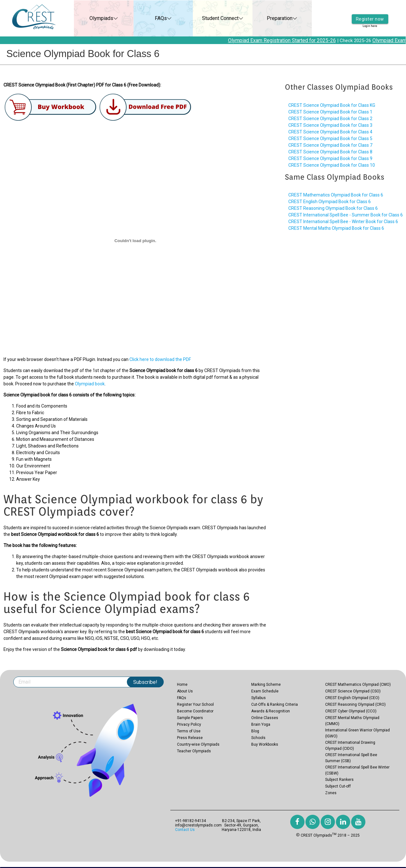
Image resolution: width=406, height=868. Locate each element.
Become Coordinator (195, 711)
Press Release (190, 738)
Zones (331, 793)
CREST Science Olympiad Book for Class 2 (330, 119)
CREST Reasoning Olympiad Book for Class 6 (333, 208)
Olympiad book (90, 384)
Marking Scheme (266, 685)
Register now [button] (370, 14)
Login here (370, 22)
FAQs (154, 18)
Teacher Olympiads (194, 751)
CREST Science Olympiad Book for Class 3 (330, 125)
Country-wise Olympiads (198, 744)
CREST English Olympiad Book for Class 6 (330, 202)
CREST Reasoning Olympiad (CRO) (355, 704)
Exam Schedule (265, 691)
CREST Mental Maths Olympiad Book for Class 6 (336, 228)
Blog (255, 731)
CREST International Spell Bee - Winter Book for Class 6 (343, 222)
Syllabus (259, 698)
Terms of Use (189, 731)
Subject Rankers (339, 780)
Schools (258, 738)
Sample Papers (190, 718)
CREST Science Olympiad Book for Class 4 (330, 132)
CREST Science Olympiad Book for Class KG (332, 105)
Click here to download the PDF (160, 359)
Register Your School (195, 704)
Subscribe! (145, 682)
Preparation (273, 18)
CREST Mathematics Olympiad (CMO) (358, 685)
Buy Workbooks (265, 744)
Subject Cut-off (338, 786)
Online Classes (265, 718)
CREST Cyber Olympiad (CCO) (351, 711)
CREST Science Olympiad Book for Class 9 (330, 158)
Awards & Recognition (271, 711)
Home (182, 685)
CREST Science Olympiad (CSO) (353, 691)
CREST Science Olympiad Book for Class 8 (330, 152)
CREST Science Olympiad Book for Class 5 (330, 138)
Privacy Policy (189, 724)
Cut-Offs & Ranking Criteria (275, 704)
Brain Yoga (261, 724)
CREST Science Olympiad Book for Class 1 (330, 112)
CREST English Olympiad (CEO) (352, 698)
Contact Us (185, 830)
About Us (185, 691)
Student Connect (213, 18)
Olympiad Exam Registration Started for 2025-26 (286, 40)
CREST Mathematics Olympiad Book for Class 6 (336, 195)
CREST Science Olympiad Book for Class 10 (332, 165)
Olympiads (94, 18)
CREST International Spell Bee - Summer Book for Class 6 (346, 215)
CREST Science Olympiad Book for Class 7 (330, 145)
